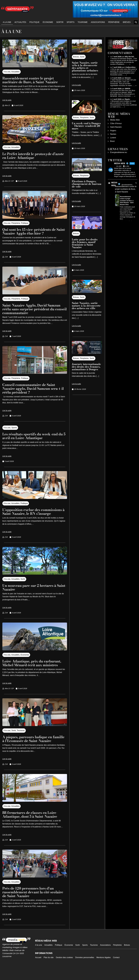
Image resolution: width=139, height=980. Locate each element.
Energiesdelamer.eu (119, 152)
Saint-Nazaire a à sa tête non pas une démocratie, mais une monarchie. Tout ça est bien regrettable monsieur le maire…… (123, 83)
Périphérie (114, 22)
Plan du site (49, 969)
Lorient (113, 138)
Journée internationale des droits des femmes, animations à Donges (86, 367)
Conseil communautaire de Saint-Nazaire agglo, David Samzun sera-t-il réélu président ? (34, 388)
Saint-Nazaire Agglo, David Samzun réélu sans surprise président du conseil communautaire (34, 309)
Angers (113, 131)
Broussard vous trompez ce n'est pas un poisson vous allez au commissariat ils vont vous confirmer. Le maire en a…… (124, 104)
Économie (48, 22)
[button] (136, 22)
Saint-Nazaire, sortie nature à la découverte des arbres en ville (86, 306)
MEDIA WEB (114, 184)
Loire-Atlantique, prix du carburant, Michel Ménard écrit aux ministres (35, 669)
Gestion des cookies (64, 969)
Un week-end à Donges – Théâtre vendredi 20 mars (86, 126)
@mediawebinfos (127, 185)
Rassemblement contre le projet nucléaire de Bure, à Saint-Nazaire (33, 80)
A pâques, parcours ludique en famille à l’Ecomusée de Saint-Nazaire (30, 748)
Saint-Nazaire (116, 127)
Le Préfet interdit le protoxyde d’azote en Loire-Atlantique (30, 156)
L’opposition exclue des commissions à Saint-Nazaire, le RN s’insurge (34, 513)
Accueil (38, 969)
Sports (71, 22)
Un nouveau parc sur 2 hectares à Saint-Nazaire (32, 591)
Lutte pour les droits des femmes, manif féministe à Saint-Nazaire (85, 243)
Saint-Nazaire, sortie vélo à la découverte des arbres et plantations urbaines (85, 67)
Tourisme (83, 22)
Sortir (60, 22)
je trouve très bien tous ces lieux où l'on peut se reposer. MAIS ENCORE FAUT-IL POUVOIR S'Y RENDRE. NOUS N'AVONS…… (123, 93)
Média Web (115, 120)
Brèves (127, 22)
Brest (112, 141)
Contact (116, 969)
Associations (98, 22)
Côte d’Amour (116, 123)
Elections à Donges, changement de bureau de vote (87, 184)
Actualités (20, 22)
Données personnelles (85, 969)
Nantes (113, 134)
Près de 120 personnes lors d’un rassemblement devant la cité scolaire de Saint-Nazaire (31, 903)
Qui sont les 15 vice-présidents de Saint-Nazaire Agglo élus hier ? (32, 231)
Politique (34, 22)
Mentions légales (104, 969)
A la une (7, 22)
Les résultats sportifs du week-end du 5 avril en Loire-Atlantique (33, 436)
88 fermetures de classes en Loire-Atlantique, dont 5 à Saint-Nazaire (33, 826)
